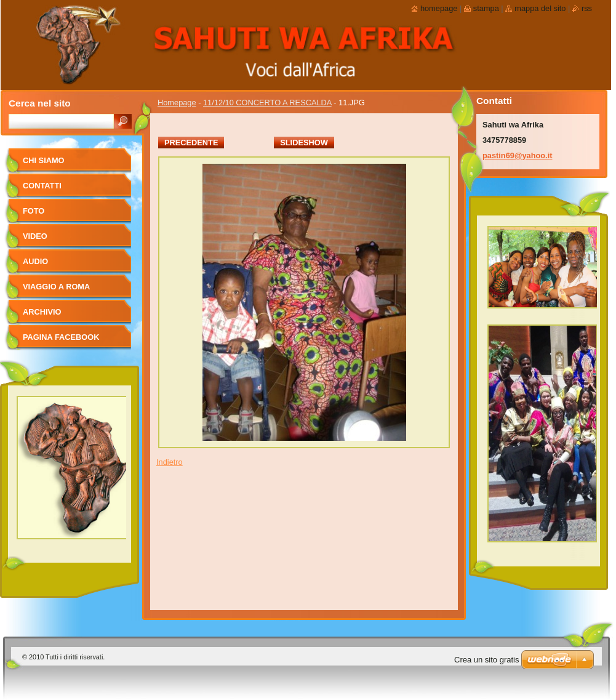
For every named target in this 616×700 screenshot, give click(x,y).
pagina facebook (61, 337)
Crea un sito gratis (487, 660)
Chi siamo (44, 160)
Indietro (170, 462)
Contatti (42, 186)
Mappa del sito (540, 8)
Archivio (42, 312)
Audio (35, 261)
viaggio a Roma (56, 287)
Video (35, 236)
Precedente (191, 143)
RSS (587, 8)
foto (34, 211)
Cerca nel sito (40, 103)
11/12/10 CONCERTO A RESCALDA (267, 103)
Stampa (486, 8)
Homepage (177, 103)
